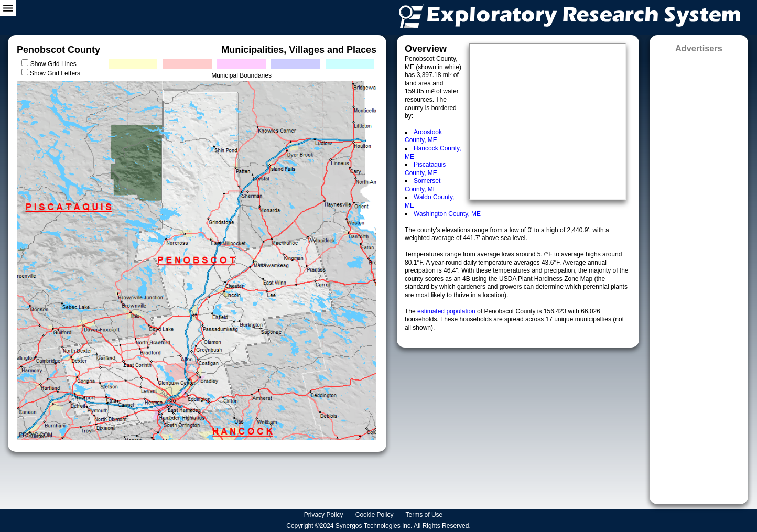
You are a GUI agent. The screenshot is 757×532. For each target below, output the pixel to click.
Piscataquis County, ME (425, 169)
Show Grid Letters (55, 73)
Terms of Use (425, 515)
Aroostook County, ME (423, 136)
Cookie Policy (375, 515)
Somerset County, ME (423, 185)
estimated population (447, 311)
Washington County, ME (447, 214)
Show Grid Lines (55, 64)
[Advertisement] (699, 275)
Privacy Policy (325, 515)
